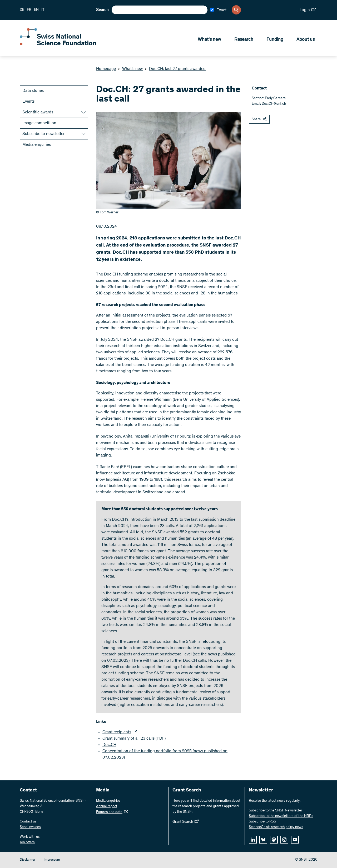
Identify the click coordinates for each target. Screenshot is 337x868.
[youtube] (295, 840)
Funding (275, 40)
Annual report (107, 806)
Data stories (33, 91)
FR (29, 10)
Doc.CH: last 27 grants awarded (175, 69)
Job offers (27, 842)
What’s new (209, 40)
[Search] (236, 10)
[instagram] (284, 840)
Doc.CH (109, 745)
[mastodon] (274, 840)
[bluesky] (263, 840)
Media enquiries (37, 145)
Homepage (106, 69)
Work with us (30, 837)
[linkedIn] (253, 840)
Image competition (39, 123)
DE (22, 10)
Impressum (52, 860)
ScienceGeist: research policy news (276, 827)
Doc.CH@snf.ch (274, 104)
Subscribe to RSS (262, 822)
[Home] (58, 44)
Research (244, 40)
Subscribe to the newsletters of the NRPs (281, 816)
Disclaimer (28, 860)
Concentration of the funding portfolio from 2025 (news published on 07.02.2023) (165, 754)
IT (43, 10)
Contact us (28, 822)
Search (102, 10)
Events (28, 102)
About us (306, 40)
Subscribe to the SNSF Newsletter (276, 811)
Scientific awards (38, 112)
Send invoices (30, 827)
